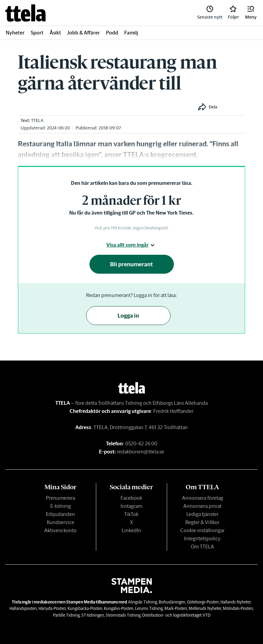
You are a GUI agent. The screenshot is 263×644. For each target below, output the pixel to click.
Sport (37, 33)
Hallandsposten (23, 608)
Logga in (128, 316)
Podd (112, 33)
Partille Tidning (66, 615)
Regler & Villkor (202, 522)
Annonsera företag (203, 498)
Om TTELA (202, 547)
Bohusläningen (172, 602)
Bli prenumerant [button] (131, 264)
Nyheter (15, 33)
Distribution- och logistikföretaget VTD (176, 615)
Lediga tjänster (202, 514)
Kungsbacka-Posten (85, 608)
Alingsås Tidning (142, 602)
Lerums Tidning (149, 608)
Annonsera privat (202, 506)
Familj (131, 33)
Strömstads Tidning (123, 615)
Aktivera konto (60, 530)
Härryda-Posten (52, 608)
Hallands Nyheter (235, 602)
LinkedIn (131, 530)
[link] (25, 13)
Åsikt (55, 33)
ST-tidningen (93, 615)
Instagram (131, 506)
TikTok (131, 514)
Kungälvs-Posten (119, 608)
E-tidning (61, 506)
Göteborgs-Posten (203, 602)
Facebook (131, 498)
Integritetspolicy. (203, 538)
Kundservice (61, 522)
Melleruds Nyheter (205, 608)
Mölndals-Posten (238, 608)
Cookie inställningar (202, 530)
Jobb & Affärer (84, 33)
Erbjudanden (60, 514)
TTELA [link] (37, 120)
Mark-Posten (176, 608)
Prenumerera (60, 498)
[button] (251, 13)
